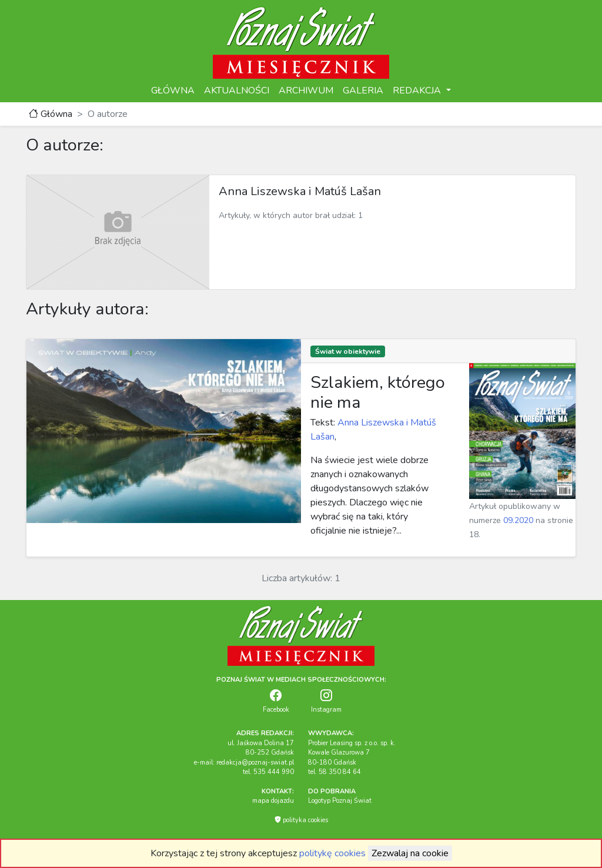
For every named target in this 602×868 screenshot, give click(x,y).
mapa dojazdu (273, 801)
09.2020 (518, 520)
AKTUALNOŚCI (237, 91)
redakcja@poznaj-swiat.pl (255, 763)
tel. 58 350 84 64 (335, 772)
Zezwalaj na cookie (410, 853)
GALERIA (363, 91)
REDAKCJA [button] (418, 91)
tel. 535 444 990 (268, 772)
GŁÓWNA (173, 91)
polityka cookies (301, 820)
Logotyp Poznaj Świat (340, 801)
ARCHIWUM (306, 91)
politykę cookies (332, 853)
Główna (51, 114)
